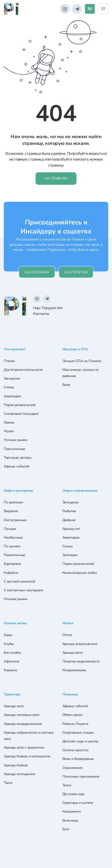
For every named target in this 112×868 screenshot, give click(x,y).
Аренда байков (16, 765)
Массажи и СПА (76, 350)
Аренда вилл (73, 653)
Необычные (13, 538)
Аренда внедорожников (23, 724)
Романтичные (15, 555)
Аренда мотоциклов (20, 774)
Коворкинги (72, 812)
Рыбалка (69, 512)
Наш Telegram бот (48, 308)
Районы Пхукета (75, 724)
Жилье (68, 624)
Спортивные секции (78, 733)
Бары (8, 635)
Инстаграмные (15, 520)
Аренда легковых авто (22, 715)
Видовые (11, 512)
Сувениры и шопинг (78, 803)
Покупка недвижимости (81, 662)
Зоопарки (70, 555)
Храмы (9, 423)
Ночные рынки (15, 441)
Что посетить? (16, 350)
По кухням (12, 547)
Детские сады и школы (80, 741)
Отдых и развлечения (81, 491)
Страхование (73, 768)
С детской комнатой (19, 582)
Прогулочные (15, 449)
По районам (13, 503)
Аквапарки (12, 397)
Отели (67, 635)
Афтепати (12, 662)
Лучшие (10, 529)
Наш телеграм (76, 273)
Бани (66, 385)
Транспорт (13, 694)
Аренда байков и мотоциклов (27, 757)
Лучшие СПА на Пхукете (82, 361)
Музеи (9, 432)
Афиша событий (17, 467)
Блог (66, 829)
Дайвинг (69, 520)
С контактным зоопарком (23, 591)
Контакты (41, 314)
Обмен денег (73, 715)
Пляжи (9, 361)
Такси (8, 783)
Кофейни (11, 573)
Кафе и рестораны (20, 491)
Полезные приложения (81, 776)
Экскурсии (12, 379)
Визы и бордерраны (78, 759)
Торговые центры (17, 458)
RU (90, 9)
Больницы (70, 820)
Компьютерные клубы (80, 573)
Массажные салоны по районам (81, 373)
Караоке (10, 670)
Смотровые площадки (21, 414)
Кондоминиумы (74, 670)
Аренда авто (14, 706)
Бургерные (12, 564)
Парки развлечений (20, 405)
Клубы (9, 644)
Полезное (71, 694)
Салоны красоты (75, 750)
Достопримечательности (23, 370)
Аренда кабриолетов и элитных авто (29, 736)
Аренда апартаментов (80, 644)
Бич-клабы (12, 653)
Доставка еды (73, 794)
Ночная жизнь (16, 624)
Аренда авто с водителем (24, 748)
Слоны (9, 388)
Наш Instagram (37, 273)
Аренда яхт (71, 529)
